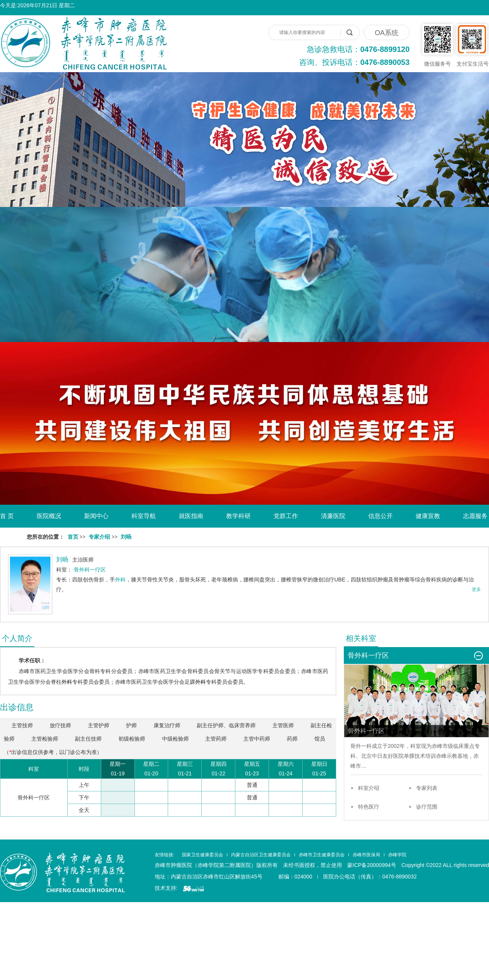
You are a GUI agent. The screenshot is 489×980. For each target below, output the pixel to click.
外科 (120, 580)
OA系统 (387, 33)
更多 (476, 589)
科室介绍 (369, 788)
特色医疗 (369, 807)
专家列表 (427, 788)
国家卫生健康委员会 (202, 855)
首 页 (7, 516)
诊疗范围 (427, 807)
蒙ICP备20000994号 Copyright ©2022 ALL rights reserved (418, 865)
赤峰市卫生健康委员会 (322, 855)
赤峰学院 (397, 855)
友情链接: (164, 855)
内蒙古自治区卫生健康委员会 (261, 855)
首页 (73, 537)
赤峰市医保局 (366, 855)
